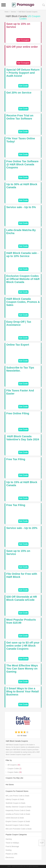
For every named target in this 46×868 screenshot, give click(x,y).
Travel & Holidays (12, 843)
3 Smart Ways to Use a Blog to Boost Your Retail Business (23, 691)
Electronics (10, 857)
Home (7, 12)
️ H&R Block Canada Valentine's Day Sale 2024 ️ (23, 438)
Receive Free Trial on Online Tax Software (20, 117)
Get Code (23, 86)
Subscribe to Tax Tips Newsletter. (20, 369)
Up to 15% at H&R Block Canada (22, 484)
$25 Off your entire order (22, 47)
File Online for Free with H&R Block (22, 575)
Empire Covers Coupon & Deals (18, 821)
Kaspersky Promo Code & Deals (18, 810)
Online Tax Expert (18, 345)
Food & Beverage (12, 846)
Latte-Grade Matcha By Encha (21, 232)
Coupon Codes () (14, 768)
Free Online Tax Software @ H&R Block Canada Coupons (22, 164)
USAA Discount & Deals (15, 818)
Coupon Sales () (15, 772)
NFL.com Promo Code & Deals (17, 796)
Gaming (9, 839)
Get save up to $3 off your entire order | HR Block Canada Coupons (23, 646)
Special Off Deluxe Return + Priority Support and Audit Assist (23, 73)
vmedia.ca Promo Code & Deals (18, 814)
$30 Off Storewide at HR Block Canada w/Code (22, 598)
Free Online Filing (18, 413)
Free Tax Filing (16, 459)
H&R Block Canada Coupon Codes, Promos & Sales (23, 302)
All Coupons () (14, 765)
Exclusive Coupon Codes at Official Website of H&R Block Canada (23, 279)
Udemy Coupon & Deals (15, 799)
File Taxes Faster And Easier (20, 392)
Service (13, 12)
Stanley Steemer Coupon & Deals (18, 807)
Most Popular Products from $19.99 (21, 621)
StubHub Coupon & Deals (15, 803)
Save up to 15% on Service (18, 25)
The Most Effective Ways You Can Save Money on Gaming (22, 669)
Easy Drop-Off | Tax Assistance (19, 323)
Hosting (9, 850)
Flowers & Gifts (11, 854)
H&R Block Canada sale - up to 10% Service (22, 255)
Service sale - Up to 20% (22, 528)
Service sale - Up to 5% (21, 207)
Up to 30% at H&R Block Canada (22, 186)
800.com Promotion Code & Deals (19, 829)
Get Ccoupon (23, 40)
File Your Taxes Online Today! (21, 140)
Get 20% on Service (19, 93)
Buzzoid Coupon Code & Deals (17, 825)
